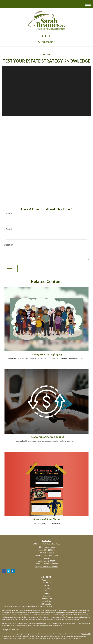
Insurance (46, 588)
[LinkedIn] (46, 36)
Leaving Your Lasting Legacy (46, 354)
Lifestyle (46, 596)
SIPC (89, 634)
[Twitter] (42, 36)
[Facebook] (50, 36)
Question (9, 245)
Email (9, 229)
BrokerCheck (48, 606)
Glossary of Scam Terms (46, 519)
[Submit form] (11, 269)
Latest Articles (46, 599)
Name (9, 214)
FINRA (84, 634)
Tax (47, 591)
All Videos (46, 601)
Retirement (46, 580)
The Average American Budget (47, 437)
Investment (46, 583)
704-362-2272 (46, 42)
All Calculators (46, 604)
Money (46, 593)
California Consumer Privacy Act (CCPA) (68, 623)
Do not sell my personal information (51, 625)
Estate (47, 585)
